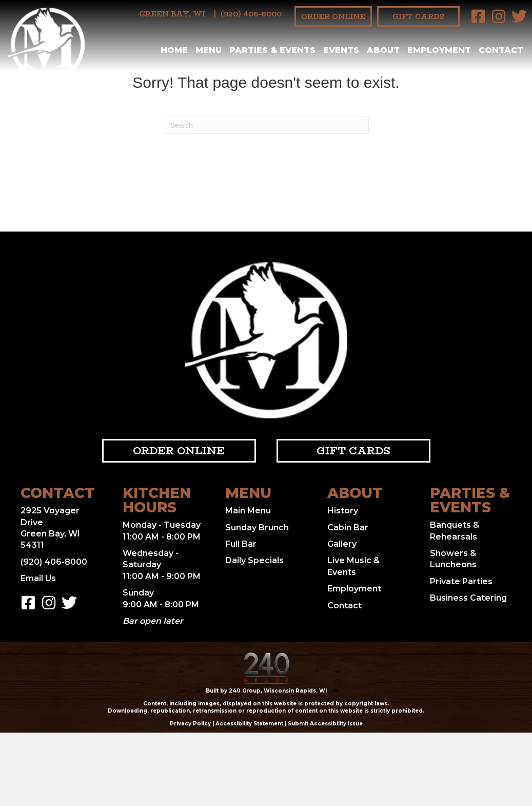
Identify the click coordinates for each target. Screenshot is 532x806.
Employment (354, 589)
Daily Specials (254, 560)
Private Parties (461, 581)
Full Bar (241, 544)
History (343, 511)
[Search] (266, 125)
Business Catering (468, 598)
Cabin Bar (348, 527)
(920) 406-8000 (251, 14)
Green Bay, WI (172, 14)
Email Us (38, 578)
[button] (478, 16)
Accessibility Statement (249, 724)
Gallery (342, 544)
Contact (344, 606)
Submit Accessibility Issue (325, 724)
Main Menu (248, 511)
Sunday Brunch (257, 527)
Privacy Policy (190, 724)
